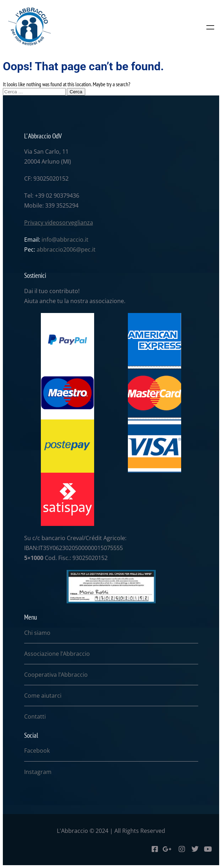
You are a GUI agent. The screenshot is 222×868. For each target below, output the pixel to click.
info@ (49, 240)
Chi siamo (37, 633)
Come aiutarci (43, 696)
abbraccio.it (73, 240)
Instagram (38, 772)
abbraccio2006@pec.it (66, 249)
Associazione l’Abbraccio (57, 654)
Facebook (37, 751)
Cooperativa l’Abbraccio (56, 675)
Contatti (35, 716)
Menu (210, 27)
